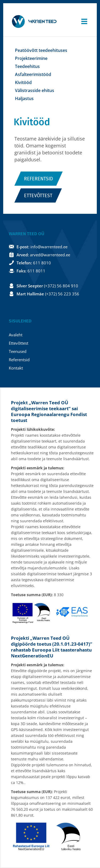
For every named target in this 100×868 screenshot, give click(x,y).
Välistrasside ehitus (35, 90)
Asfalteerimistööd (33, 74)
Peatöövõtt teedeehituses (41, 50)
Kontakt (16, 368)
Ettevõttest (38, 196)
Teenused (18, 351)
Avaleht (16, 335)
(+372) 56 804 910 (61, 286)
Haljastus (24, 98)
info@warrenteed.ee (49, 247)
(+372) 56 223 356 (62, 294)
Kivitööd (23, 82)
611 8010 (42, 263)
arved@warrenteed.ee (50, 255)
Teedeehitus (27, 66)
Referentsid (39, 179)
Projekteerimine (31, 58)
